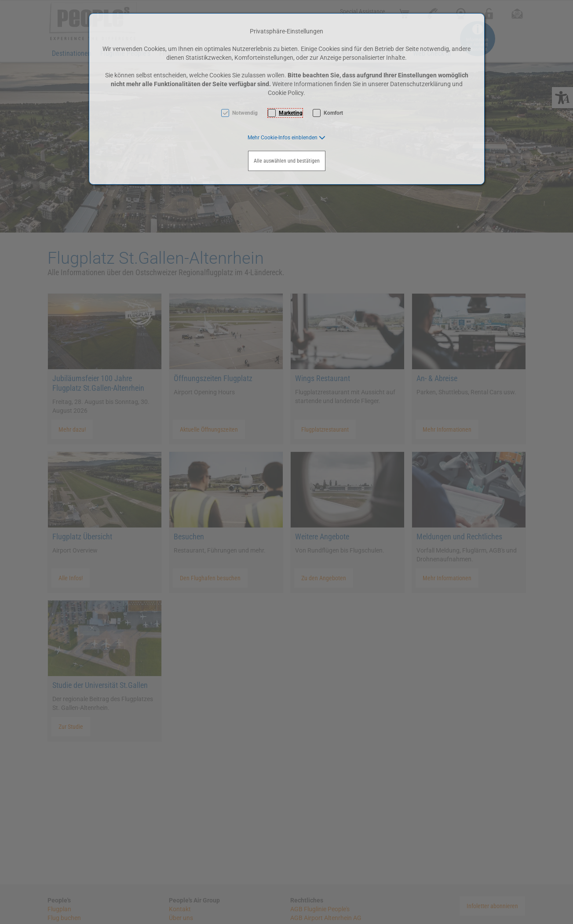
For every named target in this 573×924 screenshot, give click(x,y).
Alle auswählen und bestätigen (287, 161)
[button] (286, 138)
